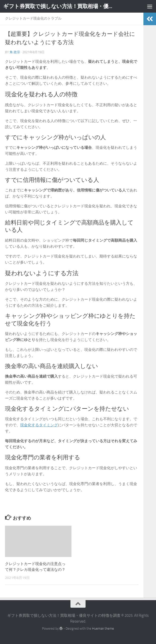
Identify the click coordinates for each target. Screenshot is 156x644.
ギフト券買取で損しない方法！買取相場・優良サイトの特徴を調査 (59, 6)
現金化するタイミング (39, 425)
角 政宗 (15, 52)
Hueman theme (103, 628)
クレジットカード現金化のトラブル (33, 19)
